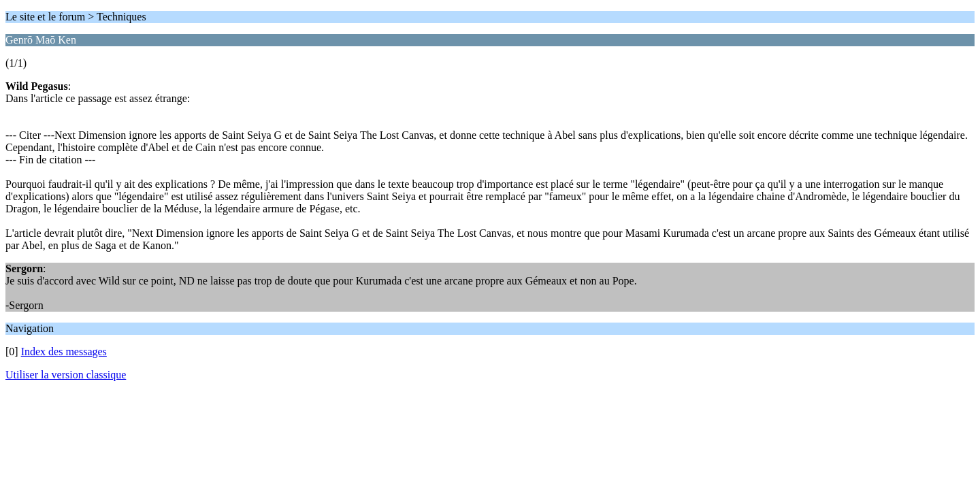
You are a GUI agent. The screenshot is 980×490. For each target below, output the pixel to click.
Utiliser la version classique (66, 375)
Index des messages (64, 352)
